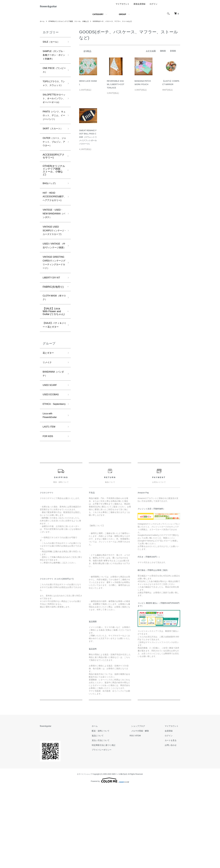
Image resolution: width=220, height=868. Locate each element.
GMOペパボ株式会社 (119, 855)
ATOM (144, 817)
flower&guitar (52, 7)
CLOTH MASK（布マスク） (53, 362)
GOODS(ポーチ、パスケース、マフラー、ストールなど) (118, 24)
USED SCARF (51, 458)
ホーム (42, 24)
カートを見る (172, 821)
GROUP (122, 17)
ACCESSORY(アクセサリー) (54, 190)
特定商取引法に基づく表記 (112, 826)
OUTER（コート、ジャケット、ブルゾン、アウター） (53, 175)
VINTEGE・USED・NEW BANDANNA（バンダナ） (53, 257)
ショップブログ (143, 807)
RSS (138, 817)
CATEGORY (98, 17)
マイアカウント (122, 6)
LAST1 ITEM (50, 507)
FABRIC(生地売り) (53, 351)
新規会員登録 (139, 6)
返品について (106, 817)
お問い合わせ (172, 826)
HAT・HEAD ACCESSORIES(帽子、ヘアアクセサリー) (53, 234)
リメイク (48, 434)
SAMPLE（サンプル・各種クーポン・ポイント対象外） (53, 61)
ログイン (153, 6)
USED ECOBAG (52, 468)
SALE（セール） (52, 44)
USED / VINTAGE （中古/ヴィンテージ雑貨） (53, 300)
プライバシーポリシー (110, 831)
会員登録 (170, 812)
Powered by (110, 861)
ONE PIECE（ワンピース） (53, 79)
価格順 (163, 53)
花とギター (49, 424)
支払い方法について (109, 821)
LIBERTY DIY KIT (53, 342)
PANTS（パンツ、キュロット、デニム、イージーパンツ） (53, 140)
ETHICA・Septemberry (50, 481)
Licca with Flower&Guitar (51, 495)
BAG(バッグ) (50, 217)
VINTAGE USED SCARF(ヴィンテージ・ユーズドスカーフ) (54, 279)
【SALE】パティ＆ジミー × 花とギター (53, 393)
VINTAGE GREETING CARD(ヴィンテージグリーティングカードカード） (53, 323)
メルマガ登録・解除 (145, 812)
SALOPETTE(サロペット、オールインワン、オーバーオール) (53, 117)
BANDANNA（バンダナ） (53, 446)
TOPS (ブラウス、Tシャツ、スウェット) (54, 96)
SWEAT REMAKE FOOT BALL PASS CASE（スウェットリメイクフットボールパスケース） (88, 139)
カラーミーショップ (84, 855)
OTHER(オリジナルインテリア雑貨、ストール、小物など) (71, 24)
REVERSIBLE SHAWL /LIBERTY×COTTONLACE (116, 87)
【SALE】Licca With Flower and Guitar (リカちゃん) (54, 377)
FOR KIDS (49, 517)
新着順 (173, 53)
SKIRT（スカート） (51, 158)
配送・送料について (109, 812)
